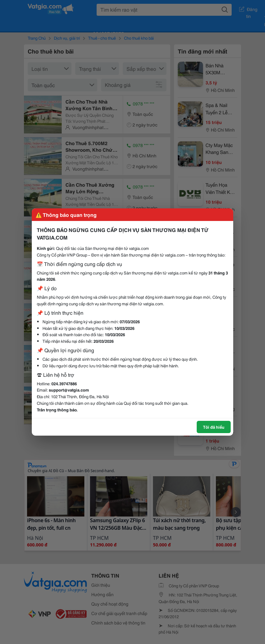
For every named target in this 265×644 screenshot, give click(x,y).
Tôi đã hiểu (214, 427)
